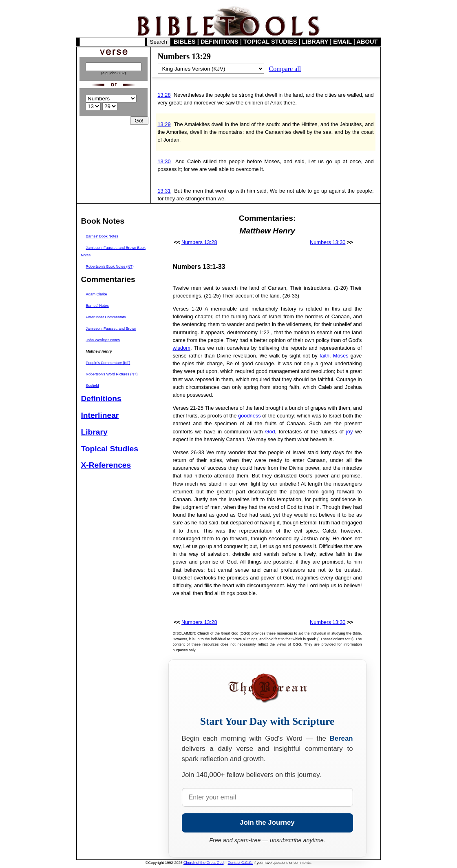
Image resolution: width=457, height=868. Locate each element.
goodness (249, 416)
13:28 (164, 95)
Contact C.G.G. (241, 863)
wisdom (182, 348)
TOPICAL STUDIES (270, 42)
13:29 (164, 124)
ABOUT (367, 42)
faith (325, 356)
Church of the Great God (204, 863)
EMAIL (342, 42)
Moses (341, 356)
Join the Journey (267, 822)
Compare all (285, 69)
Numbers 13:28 (199, 242)
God (270, 432)
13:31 (164, 191)
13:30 (164, 161)
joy (349, 432)
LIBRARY (315, 42)
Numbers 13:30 (328, 242)
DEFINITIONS (220, 42)
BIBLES (185, 42)
